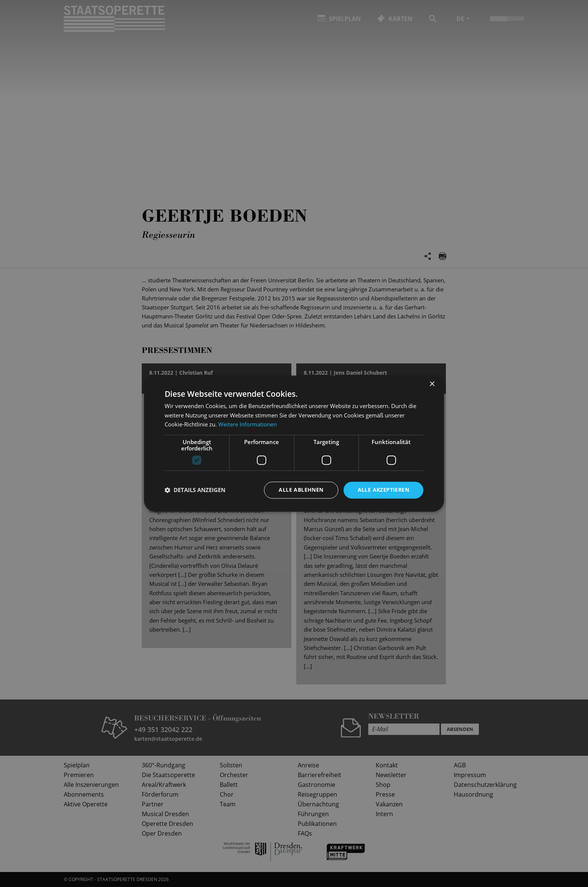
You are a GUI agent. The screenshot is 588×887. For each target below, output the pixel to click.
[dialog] (294, 443)
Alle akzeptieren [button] (383, 490)
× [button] (432, 384)
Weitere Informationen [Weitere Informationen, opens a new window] (247, 425)
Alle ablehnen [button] (301, 490)
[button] (195, 490)
